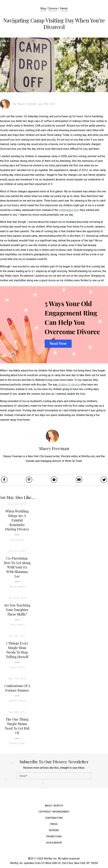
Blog (43, 8)
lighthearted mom (69, 210)
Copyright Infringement (54, 812)
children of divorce (69, 385)
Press (54, 824)
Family (64, 8)
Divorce (53, 8)
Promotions (54, 837)
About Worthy (54, 806)
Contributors (54, 818)
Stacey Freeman (26, 104)
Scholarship (54, 843)
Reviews (54, 830)
